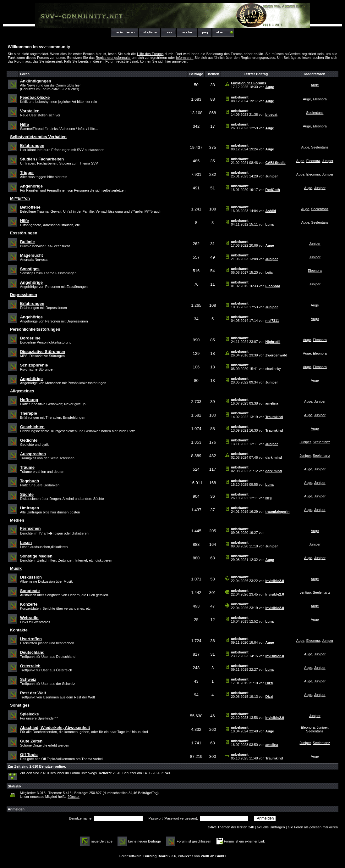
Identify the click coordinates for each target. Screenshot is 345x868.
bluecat (271, 115)
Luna (269, 224)
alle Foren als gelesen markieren (313, 827)
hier (168, 61)
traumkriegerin (277, 512)
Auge (270, 87)
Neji (268, 498)
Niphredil (273, 342)
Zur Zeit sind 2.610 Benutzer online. (37, 766)
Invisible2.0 (274, 581)
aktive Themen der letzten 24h (231, 827)
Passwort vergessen (180, 818)
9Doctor (74, 797)
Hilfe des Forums (150, 54)
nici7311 (272, 321)
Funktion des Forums (249, 83)
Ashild (271, 211)
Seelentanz (315, 113)
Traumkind (274, 417)
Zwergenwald (276, 355)
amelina (272, 403)
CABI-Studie (275, 163)
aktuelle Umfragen (271, 827)
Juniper (328, 161)
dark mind (274, 457)
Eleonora (320, 99)
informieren (185, 58)
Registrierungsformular (113, 58)
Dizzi (269, 683)
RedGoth (272, 190)
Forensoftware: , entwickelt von (172, 856)
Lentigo (305, 592)
